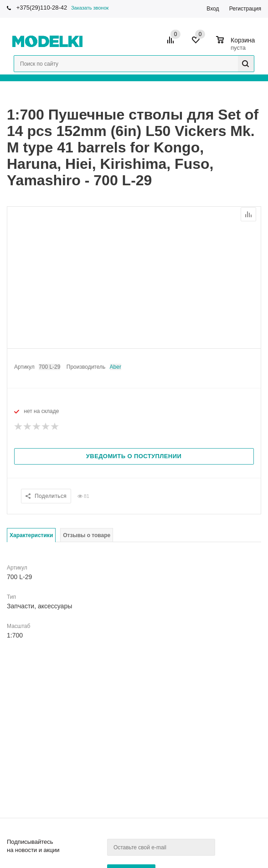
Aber (116, 367)
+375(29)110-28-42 (42, 8)
